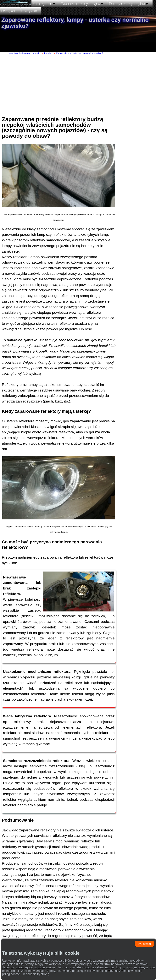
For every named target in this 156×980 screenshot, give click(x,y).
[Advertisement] (76, 84)
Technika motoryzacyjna (83, 3)
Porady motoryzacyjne (129, 3)
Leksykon (9, 11)
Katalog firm (44, 3)
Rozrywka (29, 11)
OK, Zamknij (144, 944)
